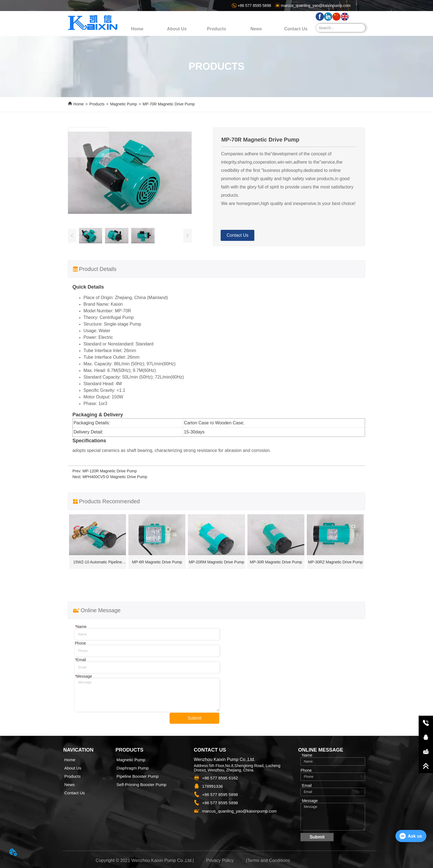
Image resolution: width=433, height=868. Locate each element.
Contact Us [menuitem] (296, 29)
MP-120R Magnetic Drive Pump (110, 471)
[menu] (216, 29)
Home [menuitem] (137, 29)
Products (97, 104)
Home (79, 104)
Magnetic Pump (124, 104)
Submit (194, 718)
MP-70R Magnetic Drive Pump (169, 104)
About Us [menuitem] (177, 29)
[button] (216, 29)
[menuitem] (216, 29)
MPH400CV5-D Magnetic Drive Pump (115, 477)
